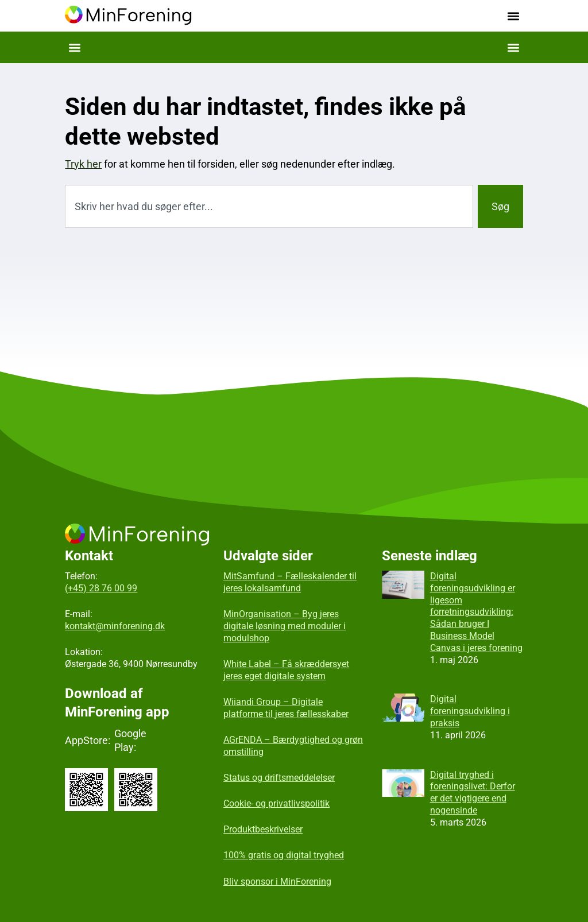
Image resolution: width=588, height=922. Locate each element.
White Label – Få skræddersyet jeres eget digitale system (286, 670)
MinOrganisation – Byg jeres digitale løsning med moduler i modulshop (285, 626)
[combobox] (269, 206)
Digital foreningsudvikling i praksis (470, 711)
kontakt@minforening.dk (115, 626)
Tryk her (83, 164)
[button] (514, 16)
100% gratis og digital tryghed (284, 855)
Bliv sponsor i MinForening (277, 882)
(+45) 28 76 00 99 (101, 588)
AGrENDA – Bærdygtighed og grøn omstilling (293, 746)
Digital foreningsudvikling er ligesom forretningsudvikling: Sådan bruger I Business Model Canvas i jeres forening (476, 612)
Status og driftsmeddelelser (279, 778)
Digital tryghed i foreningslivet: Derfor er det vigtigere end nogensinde (473, 793)
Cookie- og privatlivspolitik (276, 803)
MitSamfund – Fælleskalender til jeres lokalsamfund (290, 582)
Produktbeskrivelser (263, 829)
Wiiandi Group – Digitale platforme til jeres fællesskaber (286, 708)
